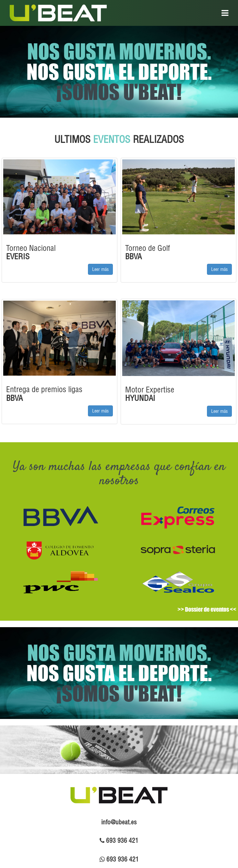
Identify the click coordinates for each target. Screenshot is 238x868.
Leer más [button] (100, 269)
